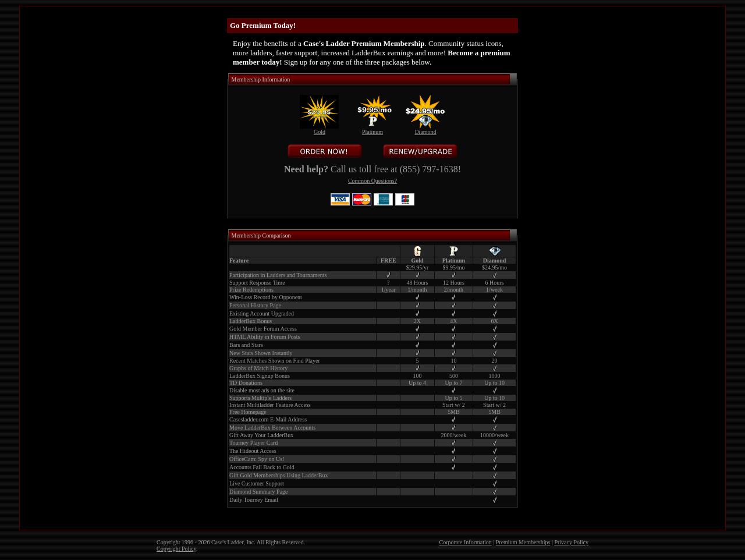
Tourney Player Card (253, 443)
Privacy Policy (571, 542)
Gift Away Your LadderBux (261, 435)
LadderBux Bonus (251, 321)
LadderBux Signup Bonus (260, 376)
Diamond (425, 129)
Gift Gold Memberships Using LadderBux (279, 475)
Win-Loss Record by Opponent (266, 297)
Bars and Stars (246, 345)
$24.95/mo (494, 267)
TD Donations (246, 383)
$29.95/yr (418, 267)
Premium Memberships (523, 542)
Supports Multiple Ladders (260, 398)
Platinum (372, 129)
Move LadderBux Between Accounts (272, 428)
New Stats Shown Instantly (261, 353)
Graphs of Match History (258, 368)
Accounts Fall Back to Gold (262, 467)
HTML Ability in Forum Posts (265, 337)
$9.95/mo (453, 267)
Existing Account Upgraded (262, 313)
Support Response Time (257, 283)
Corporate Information (466, 542)
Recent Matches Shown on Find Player (275, 361)
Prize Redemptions (251, 290)
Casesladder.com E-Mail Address (268, 419)
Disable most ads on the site (262, 390)
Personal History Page (255, 305)
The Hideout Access (253, 451)
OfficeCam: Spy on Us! (257, 459)
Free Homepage (248, 412)
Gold (319, 129)
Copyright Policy (176, 549)
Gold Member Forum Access (263, 329)
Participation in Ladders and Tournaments (278, 275)
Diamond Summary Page (259, 492)
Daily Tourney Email (254, 500)
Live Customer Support (257, 483)
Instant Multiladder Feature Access (270, 405)
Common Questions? (372, 181)
